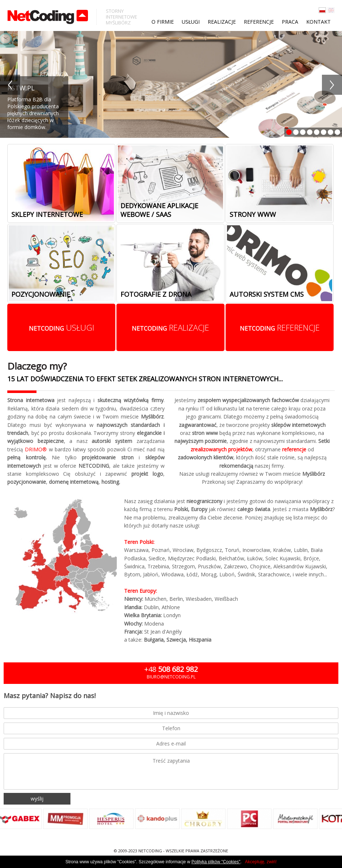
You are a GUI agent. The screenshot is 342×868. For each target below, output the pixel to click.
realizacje (170, 327)
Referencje (259, 22)
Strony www (253, 214)
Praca (290, 22)
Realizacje (222, 22)
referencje (280, 327)
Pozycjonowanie (41, 294)
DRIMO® (36, 449)
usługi (62, 327)
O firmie (163, 22)
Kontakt (318, 22)
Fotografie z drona (156, 294)
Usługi (191, 22)
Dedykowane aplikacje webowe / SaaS (159, 210)
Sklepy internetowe (47, 214)
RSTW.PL (21, 88)
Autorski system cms (267, 294)
